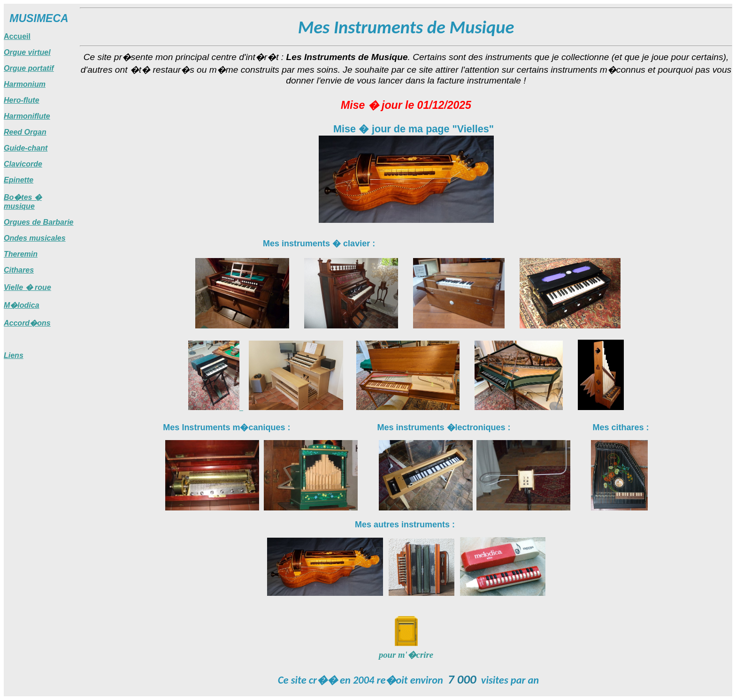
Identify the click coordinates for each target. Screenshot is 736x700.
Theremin (21, 254)
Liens (14, 355)
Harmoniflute (27, 116)
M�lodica (22, 305)
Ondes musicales (35, 238)
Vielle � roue (27, 287)
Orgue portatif (29, 68)
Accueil (17, 36)
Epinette (19, 180)
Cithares (19, 270)
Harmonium (25, 84)
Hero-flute (22, 100)
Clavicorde (23, 164)
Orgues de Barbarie (39, 222)
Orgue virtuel (27, 52)
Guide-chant (26, 148)
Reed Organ (25, 132)
